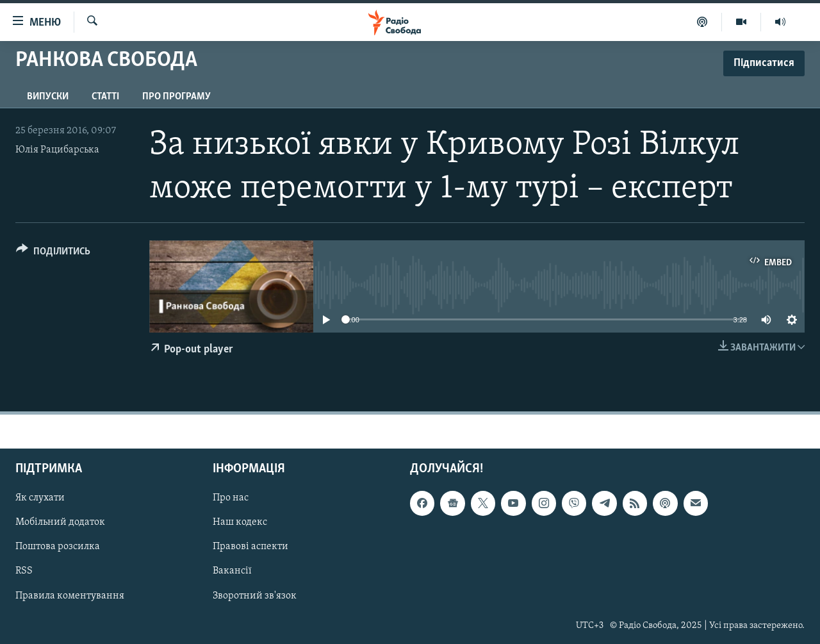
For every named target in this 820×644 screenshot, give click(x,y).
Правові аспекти (250, 547)
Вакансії (232, 571)
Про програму (176, 97)
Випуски (48, 97)
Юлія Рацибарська (57, 150)
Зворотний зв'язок (255, 595)
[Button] (53, 253)
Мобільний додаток (60, 522)
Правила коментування (70, 595)
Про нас (231, 498)
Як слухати (40, 498)
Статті (105, 97)
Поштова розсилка (58, 547)
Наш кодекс (240, 522)
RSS (24, 571)
